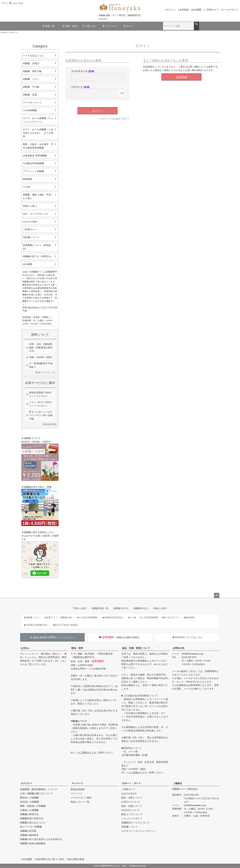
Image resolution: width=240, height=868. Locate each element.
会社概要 (197, 10)
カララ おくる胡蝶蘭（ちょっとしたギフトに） (38, 120)
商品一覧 (48, 26)
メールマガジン (230, 10)
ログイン (171, 10)
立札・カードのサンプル (36, 214)
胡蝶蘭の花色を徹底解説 (33, 843)
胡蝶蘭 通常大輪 (32, 71)
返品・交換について (132, 806)
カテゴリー (26, 783)
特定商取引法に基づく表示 (50, 859)
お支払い (25, 648)
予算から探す (80, 608)
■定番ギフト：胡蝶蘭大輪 (59, 617)
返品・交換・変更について (136, 648)
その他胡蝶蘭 (30, 110)
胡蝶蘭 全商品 (31, 63)
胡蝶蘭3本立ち (121, 608)
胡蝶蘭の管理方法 (29, 814)
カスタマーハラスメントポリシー (139, 831)
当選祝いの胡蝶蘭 (29, 810)
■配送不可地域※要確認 (65, 625)
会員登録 (184, 10)
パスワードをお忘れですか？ (114, 119)
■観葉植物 (189, 617)
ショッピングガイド (132, 818)
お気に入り (89, 26)
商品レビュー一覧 (80, 802)
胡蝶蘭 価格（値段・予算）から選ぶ (38, 196)
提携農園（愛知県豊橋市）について (39, 789)
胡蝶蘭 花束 (30, 95)
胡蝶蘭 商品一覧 (100, 608)
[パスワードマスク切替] (122, 93)
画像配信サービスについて (135, 823)
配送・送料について (132, 798)
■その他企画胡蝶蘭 (88, 617)
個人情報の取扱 (76, 859)
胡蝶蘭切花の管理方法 (32, 818)
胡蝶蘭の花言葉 (28, 831)
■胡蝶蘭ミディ (32, 617)
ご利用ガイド (212, 10)
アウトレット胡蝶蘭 (33, 171)
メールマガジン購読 (81, 798)
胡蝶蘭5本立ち (141, 608)
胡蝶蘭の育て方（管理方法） (38, 256)
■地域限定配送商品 (113, 617)
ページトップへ (217, 595)
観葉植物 (27, 179)
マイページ (109, 26)
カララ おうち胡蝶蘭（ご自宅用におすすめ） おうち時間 (38, 133)
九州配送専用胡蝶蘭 (33, 163)
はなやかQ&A (30, 222)
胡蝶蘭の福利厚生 (29, 835)
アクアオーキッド (32, 102)
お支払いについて (131, 802)
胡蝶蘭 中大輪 (31, 87)
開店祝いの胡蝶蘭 (29, 798)
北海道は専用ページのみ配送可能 (88, 669)
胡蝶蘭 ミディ (31, 79)
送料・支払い (71, 26)
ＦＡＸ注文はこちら (33, 56)
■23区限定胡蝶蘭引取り (36, 625)
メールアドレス (83, 71)
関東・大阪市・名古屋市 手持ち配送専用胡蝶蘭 (38, 146)
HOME (3, 32)
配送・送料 (77, 648)
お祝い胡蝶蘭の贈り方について (36, 793)
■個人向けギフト (171, 617)
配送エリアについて (132, 814)
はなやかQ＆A (129, 793)
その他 (26, 187)
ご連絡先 (177, 783)
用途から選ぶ (30, 206)
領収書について (31, 237)
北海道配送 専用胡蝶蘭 (35, 156)
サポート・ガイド (131, 783)
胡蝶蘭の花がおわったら (33, 823)
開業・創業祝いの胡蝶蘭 (33, 806)
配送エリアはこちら (46, 372)
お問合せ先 (178, 648)
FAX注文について (130, 810)
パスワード (80, 87)
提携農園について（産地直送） (37, 247)
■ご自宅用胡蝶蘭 (149, 617)
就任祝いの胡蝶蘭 (29, 802)
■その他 (132, 617)
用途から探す (160, 608)
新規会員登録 (49, 424)
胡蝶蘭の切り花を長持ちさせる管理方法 (41, 839)
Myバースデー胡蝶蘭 (31, 827)
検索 (196, 24)
